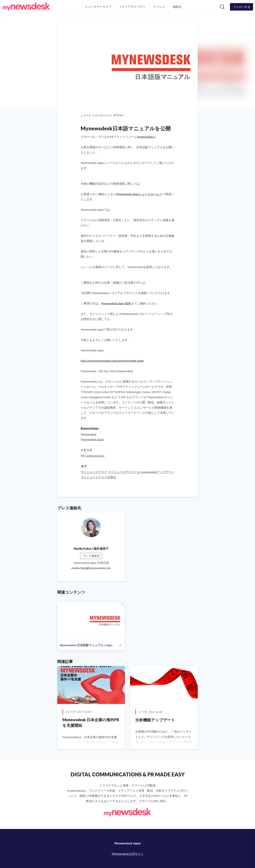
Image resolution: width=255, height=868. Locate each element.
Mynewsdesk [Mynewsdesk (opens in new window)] (89, 434)
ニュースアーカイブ (98, 7)
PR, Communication (93, 456)
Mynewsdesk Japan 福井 (116, 303)
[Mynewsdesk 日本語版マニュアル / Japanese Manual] (91, 621)
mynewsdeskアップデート (157, 472)
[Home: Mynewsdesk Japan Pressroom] (26, 7)
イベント (159, 7)
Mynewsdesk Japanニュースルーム (138, 194)
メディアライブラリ (132, 7)
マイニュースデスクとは (124, 472)
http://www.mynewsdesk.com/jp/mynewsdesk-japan (112, 361)
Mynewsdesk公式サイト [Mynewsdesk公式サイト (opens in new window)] (128, 854)
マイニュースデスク (94, 472)
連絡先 (177, 7)
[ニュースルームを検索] (222, 7)
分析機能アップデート (155, 720)
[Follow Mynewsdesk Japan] (242, 7)
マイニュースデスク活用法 (98, 477)
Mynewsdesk (145, 137)
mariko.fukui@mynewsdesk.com (91, 568)
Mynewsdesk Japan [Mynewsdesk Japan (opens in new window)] (92, 439)
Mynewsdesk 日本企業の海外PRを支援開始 (91, 722)
